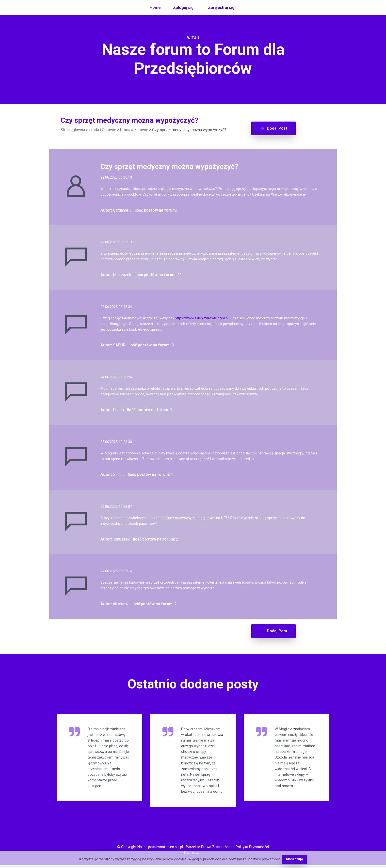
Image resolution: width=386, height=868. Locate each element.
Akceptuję (294, 860)
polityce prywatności (265, 860)
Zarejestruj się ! (222, 8)
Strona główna (73, 130)
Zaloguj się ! (184, 8)
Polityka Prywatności (252, 850)
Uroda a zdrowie (134, 130)
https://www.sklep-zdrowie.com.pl (202, 317)
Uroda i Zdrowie (103, 130)
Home (155, 8)
